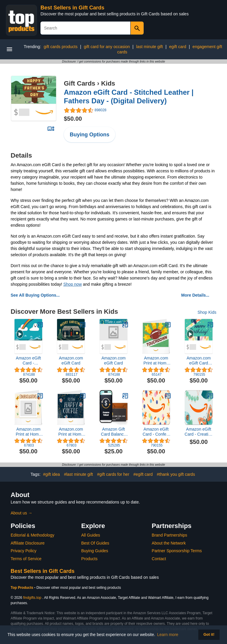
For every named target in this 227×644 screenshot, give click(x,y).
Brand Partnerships (169, 535)
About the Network (169, 543)
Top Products (22, 588)
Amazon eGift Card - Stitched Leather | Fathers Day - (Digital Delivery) (129, 97)
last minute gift (150, 47)
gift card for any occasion (107, 47)
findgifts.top (32, 598)
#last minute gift (78, 474)
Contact (159, 559)
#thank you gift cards (176, 474)
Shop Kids (207, 312)
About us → (21, 513)
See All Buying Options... (35, 295)
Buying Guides (95, 551)
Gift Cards (80, 83)
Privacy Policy (23, 551)
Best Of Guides (95, 543)
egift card (178, 47)
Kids (108, 83)
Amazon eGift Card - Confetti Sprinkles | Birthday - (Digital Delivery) (156, 432)
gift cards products (61, 47)
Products (89, 559)
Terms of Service (26, 559)
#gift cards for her (113, 474)
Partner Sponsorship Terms (177, 551)
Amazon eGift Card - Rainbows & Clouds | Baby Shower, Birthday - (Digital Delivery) (29, 361)
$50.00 (73, 119)
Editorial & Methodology (33, 535)
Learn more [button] (168, 635)
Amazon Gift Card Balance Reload (114, 432)
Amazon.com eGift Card (71, 361)
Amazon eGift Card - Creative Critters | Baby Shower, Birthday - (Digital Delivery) (199, 432)
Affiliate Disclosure (28, 543)
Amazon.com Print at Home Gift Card (156, 361)
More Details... (195, 295)
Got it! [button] (209, 635)
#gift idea (52, 474)
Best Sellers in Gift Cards (72, 8)
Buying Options (90, 135)
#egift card (143, 474)
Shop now (72, 284)
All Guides (91, 535)
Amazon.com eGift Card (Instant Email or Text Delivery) (199, 361)
